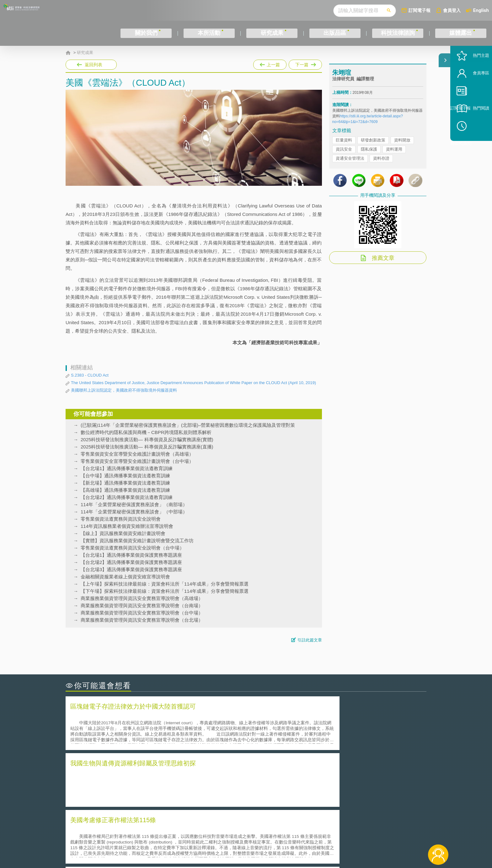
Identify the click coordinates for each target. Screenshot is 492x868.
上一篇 (270, 63)
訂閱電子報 (420, 10)
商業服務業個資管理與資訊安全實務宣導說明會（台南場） (142, 605)
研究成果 (272, 33)
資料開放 (402, 149)
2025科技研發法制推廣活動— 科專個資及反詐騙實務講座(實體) (147, 439)
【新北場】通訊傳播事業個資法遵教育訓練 (125, 483)
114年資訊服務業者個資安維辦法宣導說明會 (127, 526)
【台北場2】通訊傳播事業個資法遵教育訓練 (127, 497)
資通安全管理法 (350, 167)
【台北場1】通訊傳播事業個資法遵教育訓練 (127, 468)
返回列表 (94, 65)
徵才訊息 (286, 833)
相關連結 (372, 833)
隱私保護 (369, 158)
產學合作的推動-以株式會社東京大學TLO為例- (299, 799)
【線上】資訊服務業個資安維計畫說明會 (123, 533)
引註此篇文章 (310, 640)
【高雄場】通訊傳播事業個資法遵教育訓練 (125, 490)
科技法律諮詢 (398, 33)
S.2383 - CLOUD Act (90, 375)
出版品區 (335, 33)
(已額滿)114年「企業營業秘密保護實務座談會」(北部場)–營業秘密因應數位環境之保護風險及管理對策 (188, 425)
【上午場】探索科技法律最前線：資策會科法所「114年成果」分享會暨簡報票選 (165, 584)
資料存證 (381, 167)
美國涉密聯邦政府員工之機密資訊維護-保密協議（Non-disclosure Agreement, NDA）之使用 (151, 800)
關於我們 (146, 33)
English (481, 10)
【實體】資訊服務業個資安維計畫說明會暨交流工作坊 (137, 541)
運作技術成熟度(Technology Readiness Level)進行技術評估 (132, 791)
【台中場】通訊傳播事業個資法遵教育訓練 (125, 476)
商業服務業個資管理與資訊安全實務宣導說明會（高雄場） (142, 598)
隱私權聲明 (250, 833)
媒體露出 (461, 33)
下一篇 (305, 63)
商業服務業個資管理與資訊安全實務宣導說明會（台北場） (142, 620)
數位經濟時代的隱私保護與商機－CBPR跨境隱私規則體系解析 (146, 432)
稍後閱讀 (473, 150)
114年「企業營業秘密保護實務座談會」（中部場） (134, 512)
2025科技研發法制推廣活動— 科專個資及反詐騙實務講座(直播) (147, 447)
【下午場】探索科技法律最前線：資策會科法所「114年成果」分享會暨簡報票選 (165, 591)
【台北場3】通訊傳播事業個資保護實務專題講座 (131, 569)
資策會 (336, 833)
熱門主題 (471, 79)
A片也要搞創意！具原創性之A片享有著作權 (296, 782)
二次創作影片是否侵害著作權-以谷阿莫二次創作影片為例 (130, 773)
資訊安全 (344, 158)
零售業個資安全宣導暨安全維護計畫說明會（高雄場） (137, 454)
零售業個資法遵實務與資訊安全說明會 (121, 519)
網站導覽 (286, 842)
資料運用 (394, 158)
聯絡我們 (248, 842)
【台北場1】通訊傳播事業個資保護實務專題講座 (131, 555)
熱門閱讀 (471, 132)
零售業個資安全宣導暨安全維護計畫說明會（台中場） (137, 461)
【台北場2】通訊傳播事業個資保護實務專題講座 (131, 562)
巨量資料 (344, 149)
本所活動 (209, 33)
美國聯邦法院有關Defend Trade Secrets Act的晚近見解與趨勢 (135, 782)
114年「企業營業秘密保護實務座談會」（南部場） (134, 504)
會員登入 (452, 10)
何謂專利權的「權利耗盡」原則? (285, 791)
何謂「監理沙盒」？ (272, 773)
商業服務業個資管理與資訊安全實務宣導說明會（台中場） (142, 613)
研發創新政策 (373, 149)
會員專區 (471, 97)
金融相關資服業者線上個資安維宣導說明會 (125, 577)
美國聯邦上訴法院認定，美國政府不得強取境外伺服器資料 (124, 390)
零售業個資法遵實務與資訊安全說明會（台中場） (132, 548)
